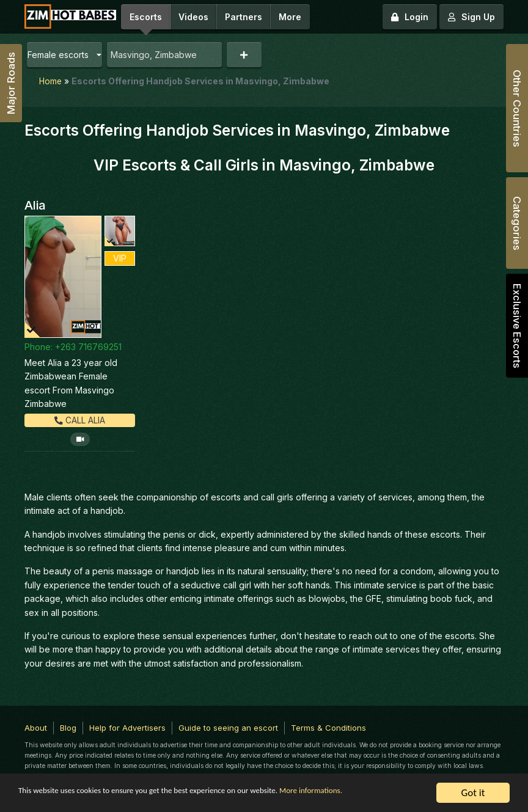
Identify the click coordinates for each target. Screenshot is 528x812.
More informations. (59, 799)
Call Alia (80, 419)
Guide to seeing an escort (228, 727)
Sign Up (471, 17)
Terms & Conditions (328, 727)
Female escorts (58, 55)
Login (410, 17)
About (36, 727)
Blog (68, 727)
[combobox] (164, 55)
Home (51, 81)
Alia (35, 205)
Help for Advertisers (127, 727)
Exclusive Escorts (517, 326)
